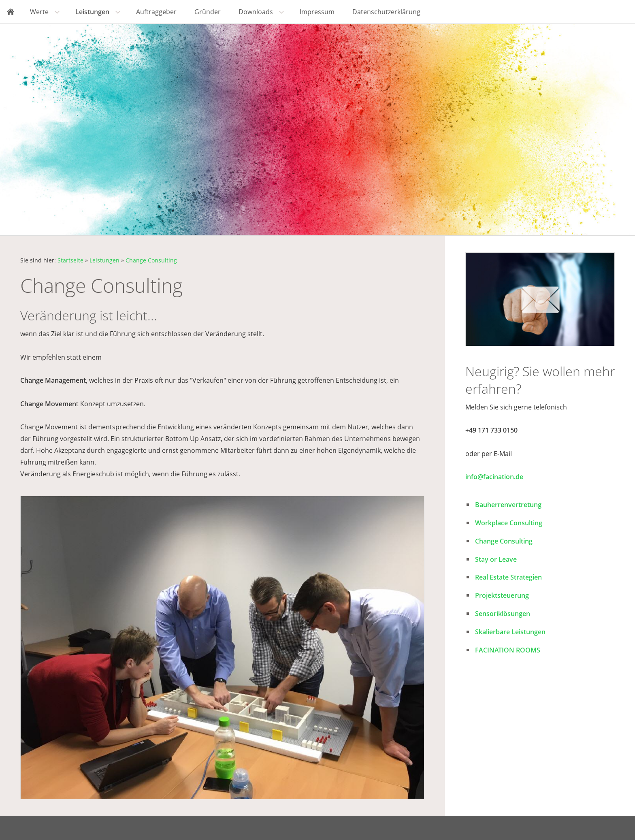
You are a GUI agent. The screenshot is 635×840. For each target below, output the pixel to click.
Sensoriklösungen (503, 614)
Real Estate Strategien (508, 577)
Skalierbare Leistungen (510, 632)
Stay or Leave (496, 559)
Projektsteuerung (502, 595)
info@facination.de (494, 477)
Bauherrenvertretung (508, 505)
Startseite (70, 260)
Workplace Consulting (509, 523)
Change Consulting (151, 260)
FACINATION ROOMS (508, 650)
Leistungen (104, 260)
